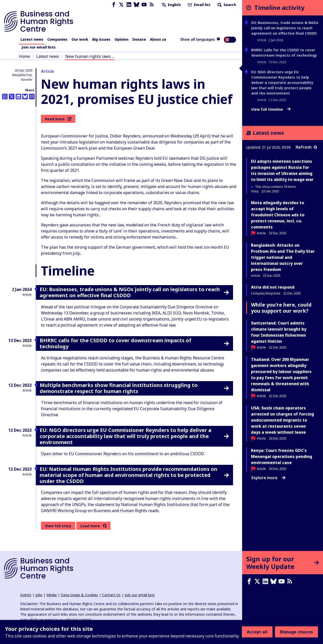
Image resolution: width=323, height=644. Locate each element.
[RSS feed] (152, 5)
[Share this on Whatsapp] (5, 97)
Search (226, 5)
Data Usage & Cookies (79, 595)
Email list (199, 5)
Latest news (32, 39)
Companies (57, 39)
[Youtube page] (144, 5)
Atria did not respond (273, 287)
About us (158, 39)
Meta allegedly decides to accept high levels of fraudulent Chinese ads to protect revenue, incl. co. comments (278, 215)
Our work (80, 39)
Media (52, 595)
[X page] (121, 5)
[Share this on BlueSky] (25, 97)
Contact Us (111, 595)
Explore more (269, 478)
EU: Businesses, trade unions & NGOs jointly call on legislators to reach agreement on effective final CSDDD (285, 28)
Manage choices (296, 632)
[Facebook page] (114, 5)
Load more (90, 526)
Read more (58, 119)
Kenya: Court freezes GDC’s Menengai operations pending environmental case (282, 456)
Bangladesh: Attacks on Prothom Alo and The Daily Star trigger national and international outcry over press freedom (283, 257)
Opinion (121, 39)
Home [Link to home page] (25, 56)
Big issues (101, 39)
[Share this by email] (32, 97)
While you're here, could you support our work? (281, 308)
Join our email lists (39, 47)
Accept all (257, 632)
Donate (139, 39)
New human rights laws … (90, 56)
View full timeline (271, 109)
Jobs (39, 595)
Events (26, 595)
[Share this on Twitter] (12, 97)
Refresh (306, 147)
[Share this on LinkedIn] (18, 97)
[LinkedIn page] (129, 5)
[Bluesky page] (136, 5)
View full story (58, 526)
